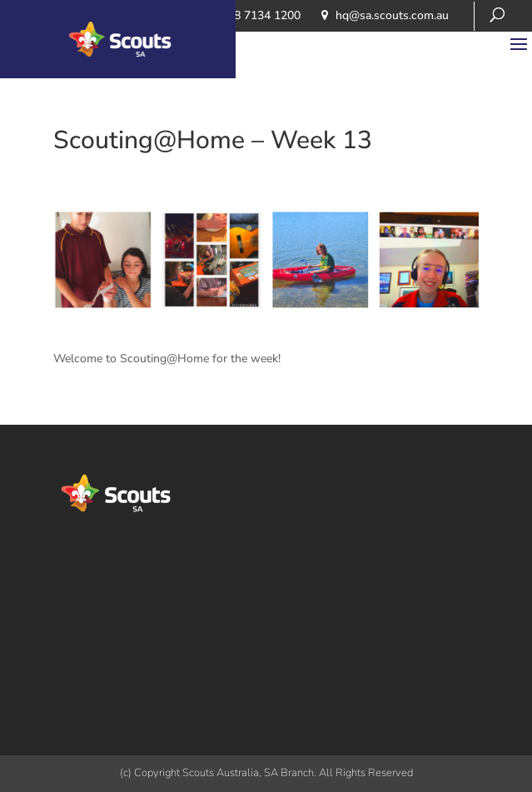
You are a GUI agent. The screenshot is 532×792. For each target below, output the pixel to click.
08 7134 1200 (264, 15)
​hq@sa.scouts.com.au (392, 15)
